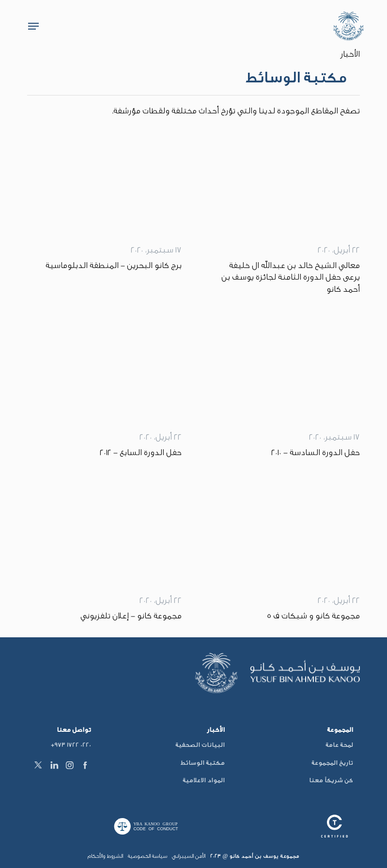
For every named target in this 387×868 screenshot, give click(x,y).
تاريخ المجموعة (332, 763)
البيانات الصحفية (200, 745)
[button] (33, 26)
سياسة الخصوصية (147, 856)
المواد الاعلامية (204, 780)
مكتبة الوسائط (203, 763)
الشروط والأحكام (105, 856)
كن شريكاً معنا (331, 780)
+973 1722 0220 (71, 745)
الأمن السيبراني (189, 856)
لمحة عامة (339, 745)
